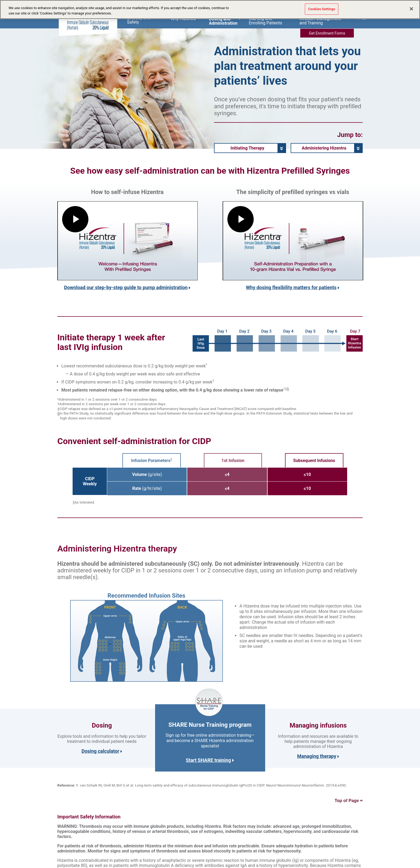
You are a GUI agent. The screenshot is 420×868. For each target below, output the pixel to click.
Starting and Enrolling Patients (270, 21)
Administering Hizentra (324, 148)
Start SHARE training (210, 760)
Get (327, 33)
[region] (210, 10)
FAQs (362, 18)
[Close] (411, 9)
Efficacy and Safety (145, 20)
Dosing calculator (100, 751)
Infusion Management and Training (324, 21)
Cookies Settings (322, 9)
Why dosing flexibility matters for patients (291, 287)
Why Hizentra (186, 18)
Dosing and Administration (225, 21)
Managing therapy (317, 756)
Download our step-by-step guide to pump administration (126, 287)
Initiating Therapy (247, 148)
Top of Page (349, 801)
